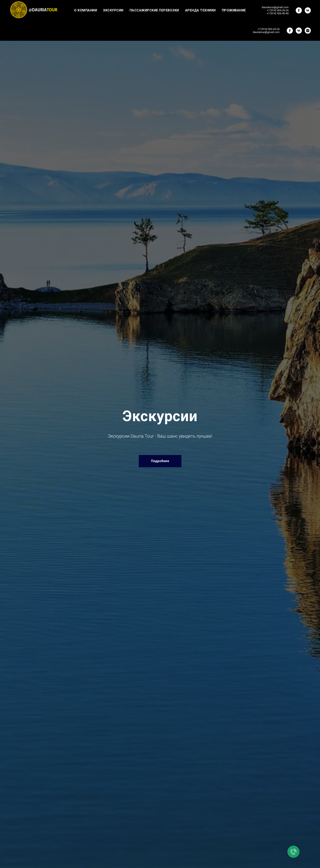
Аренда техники (200, 10)
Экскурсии (113, 10)
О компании (86, 10)
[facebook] (299, 10)
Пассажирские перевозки (154, 10)
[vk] (308, 10)
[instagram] (308, 31)
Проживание (234, 10)
